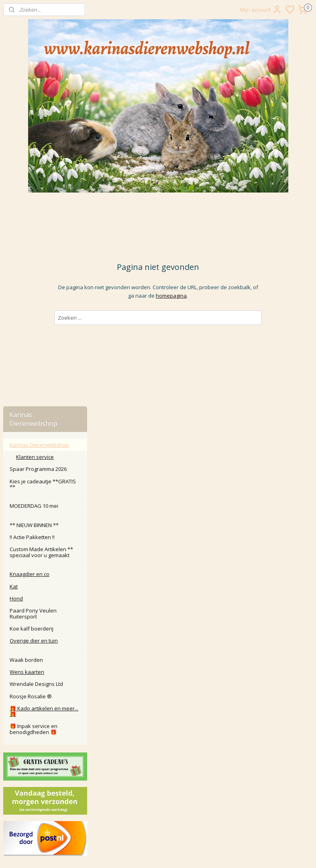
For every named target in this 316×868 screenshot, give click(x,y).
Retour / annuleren (158, 717)
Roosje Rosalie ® (31, 439)
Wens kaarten (27, 415)
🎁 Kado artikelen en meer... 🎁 (44, 454)
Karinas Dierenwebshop (39, 188)
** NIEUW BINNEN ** (34, 268)
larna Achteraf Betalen (160, 735)
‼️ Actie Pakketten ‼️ (32, 280)
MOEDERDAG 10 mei (34, 249)
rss (212, 853)
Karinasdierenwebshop (37, 671)
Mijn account (261, 10)
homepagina (216, 246)
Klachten (158, 725)
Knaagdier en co (30, 317)
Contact (158, 707)
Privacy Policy (158, 743)
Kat (14, 329)
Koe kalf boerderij (32, 371)
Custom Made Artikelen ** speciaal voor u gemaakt (41, 295)
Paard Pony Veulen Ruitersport (33, 357)
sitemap (195, 853)
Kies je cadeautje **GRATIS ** (43, 227)
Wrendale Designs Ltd (36, 427)
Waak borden (26, 403)
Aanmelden (129, 819)
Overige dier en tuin (34, 384)
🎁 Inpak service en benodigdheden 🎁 (34, 472)
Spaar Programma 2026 (38, 212)
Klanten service (35, 200)
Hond (16, 341)
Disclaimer (158, 762)
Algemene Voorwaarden (158, 752)
